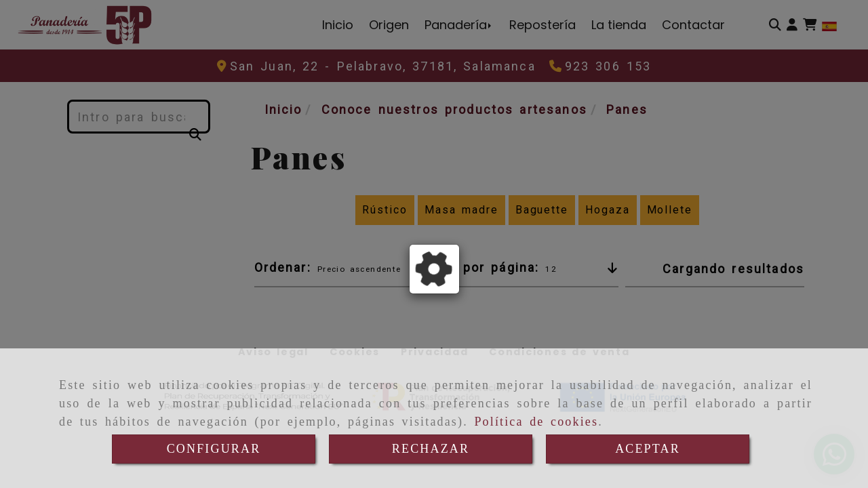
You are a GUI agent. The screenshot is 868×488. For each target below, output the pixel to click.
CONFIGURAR (214, 449)
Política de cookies (536, 422)
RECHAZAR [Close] (431, 449)
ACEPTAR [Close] (648, 449)
